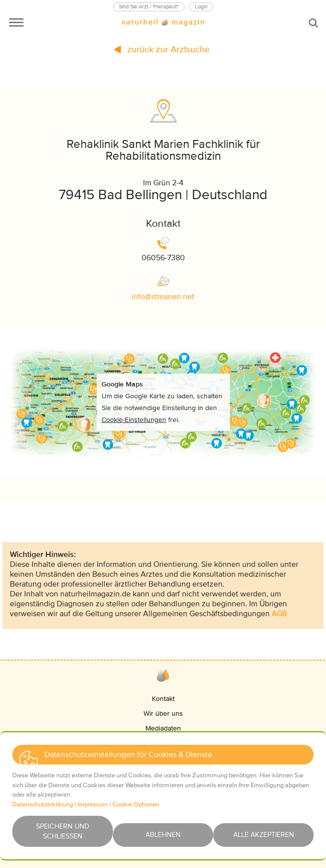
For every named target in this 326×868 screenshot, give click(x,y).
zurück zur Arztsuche (162, 49)
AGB (279, 614)
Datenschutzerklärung (43, 804)
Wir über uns (163, 713)
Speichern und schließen (63, 831)
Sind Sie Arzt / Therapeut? (149, 7)
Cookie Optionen (136, 804)
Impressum (93, 804)
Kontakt (163, 699)
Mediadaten (163, 728)
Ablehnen (163, 835)
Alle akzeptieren (264, 835)
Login (201, 7)
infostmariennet (163, 297)
